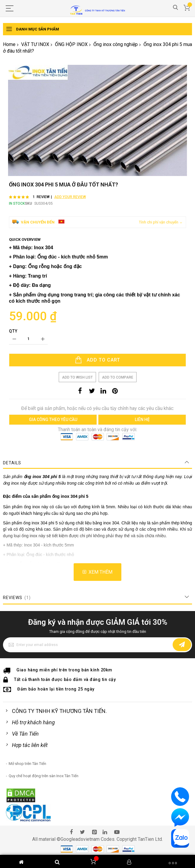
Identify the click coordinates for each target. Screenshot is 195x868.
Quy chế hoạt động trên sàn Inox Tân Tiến (44, 776)
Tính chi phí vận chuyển (159, 222)
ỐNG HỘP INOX (71, 44)
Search (175, 8)
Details (12, 463)
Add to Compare (118, 377)
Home (9, 44)
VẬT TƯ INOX (35, 44)
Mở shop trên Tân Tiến (27, 764)
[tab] (97, 463)
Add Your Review (70, 197)
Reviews (17, 598)
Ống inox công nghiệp (116, 44)
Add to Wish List (77, 377)
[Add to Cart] (97, 360)
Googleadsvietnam (80, 839)
